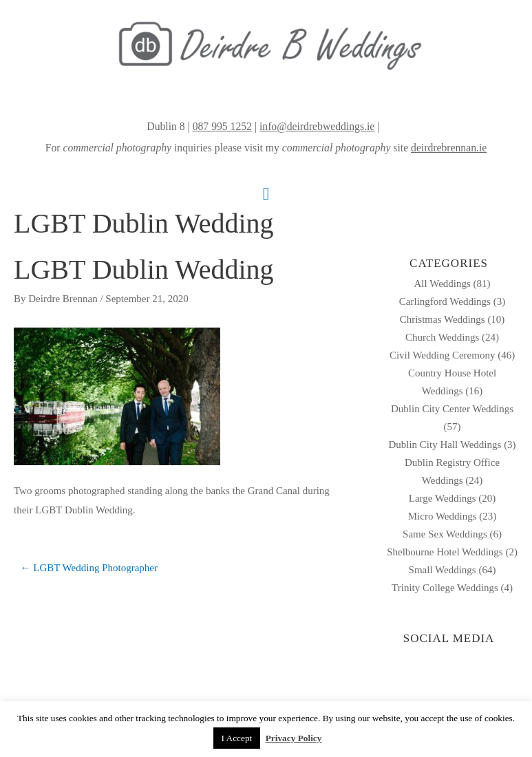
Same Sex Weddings (445, 534)
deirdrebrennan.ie (449, 148)
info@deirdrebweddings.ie (317, 126)
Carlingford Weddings (445, 301)
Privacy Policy (294, 738)
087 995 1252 (222, 126)
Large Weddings (443, 498)
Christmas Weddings (443, 319)
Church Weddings (442, 337)
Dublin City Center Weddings (452, 409)
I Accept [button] (237, 738)
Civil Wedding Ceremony (443, 355)
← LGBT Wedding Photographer (89, 568)
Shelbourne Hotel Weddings (445, 552)
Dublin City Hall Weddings (445, 445)
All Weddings (443, 284)
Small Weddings (443, 570)
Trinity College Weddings (445, 588)
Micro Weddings (443, 516)
